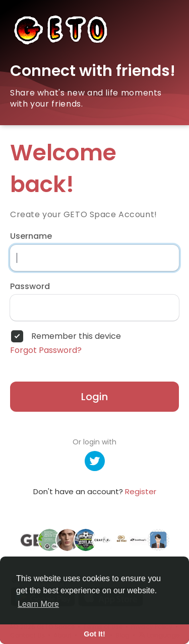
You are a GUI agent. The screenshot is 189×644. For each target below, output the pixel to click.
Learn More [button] (38, 604)
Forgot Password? (46, 350)
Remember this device (76, 336)
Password (30, 287)
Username (31, 236)
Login (94, 397)
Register (141, 491)
